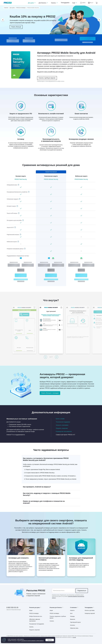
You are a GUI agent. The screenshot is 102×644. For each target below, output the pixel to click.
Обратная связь (74, 628)
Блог (71, 613)
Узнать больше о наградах (50, 393)
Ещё (75, 3)
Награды (72, 616)
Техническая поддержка (63, 422)
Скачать (55, 3)
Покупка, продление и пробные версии (58, 617)
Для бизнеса (43, 3)
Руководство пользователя (64, 431)
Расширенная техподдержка (37, 624)
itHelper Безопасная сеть (36, 616)
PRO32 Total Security (21, 179)
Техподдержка (65, 3)
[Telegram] (20, 614)
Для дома (32, 3)
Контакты (73, 625)
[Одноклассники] (16, 614)
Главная (6, 8)
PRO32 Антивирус (21, 8)
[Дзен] (8, 614)
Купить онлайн (60, 419)
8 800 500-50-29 (12, 607)
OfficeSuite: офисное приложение (35, 620)
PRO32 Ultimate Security (51, 179)
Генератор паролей (90, 613)
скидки (34, 594)
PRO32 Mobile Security (81, 179)
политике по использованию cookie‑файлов (32, 641)
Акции (31, 610)
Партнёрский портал (75, 622)
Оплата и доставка (90, 610)
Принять (50, 640)
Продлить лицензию (62, 428)
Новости (72, 610)
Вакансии (73, 619)
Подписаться (82, 591)
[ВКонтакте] (12, 614)
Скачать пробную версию (47, 78)
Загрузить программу (62, 425)
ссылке (74, 637)
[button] (91, 3)
